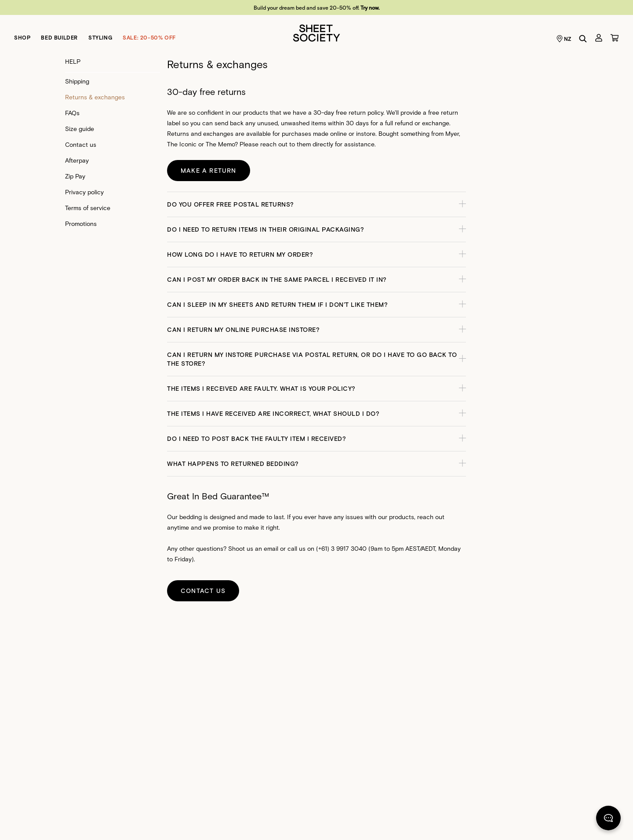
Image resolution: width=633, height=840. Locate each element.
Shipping (77, 81)
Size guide (80, 129)
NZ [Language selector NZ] (564, 39)
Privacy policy (84, 192)
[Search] (583, 39)
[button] (316, 204)
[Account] (599, 38)
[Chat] (608, 820)
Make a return (209, 170)
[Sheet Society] (316, 32)
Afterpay (77, 160)
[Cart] (615, 38)
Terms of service (88, 208)
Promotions (81, 224)
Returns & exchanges (95, 97)
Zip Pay (75, 176)
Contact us (81, 144)
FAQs (72, 113)
